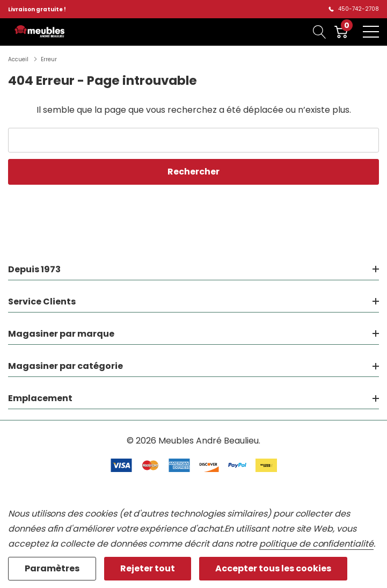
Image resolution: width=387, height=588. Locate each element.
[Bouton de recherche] (320, 32)
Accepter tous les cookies (273, 568)
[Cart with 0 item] (341, 32)
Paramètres (52, 568)
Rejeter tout (148, 568)
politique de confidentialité (316, 544)
